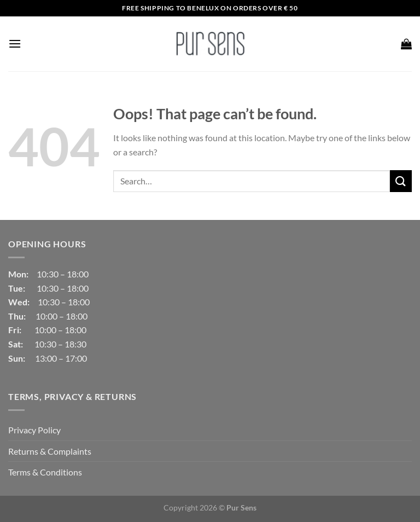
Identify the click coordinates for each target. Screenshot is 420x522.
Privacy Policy (34, 430)
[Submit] (401, 181)
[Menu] (15, 43)
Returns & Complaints (50, 451)
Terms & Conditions (45, 472)
